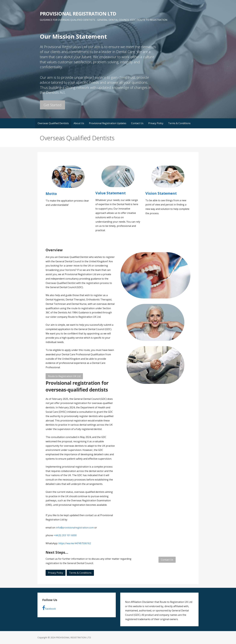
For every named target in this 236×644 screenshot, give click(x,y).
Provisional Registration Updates (108, 123)
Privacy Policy (156, 123)
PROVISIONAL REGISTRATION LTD (78, 14)
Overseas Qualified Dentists (53, 123)
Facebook (49, 608)
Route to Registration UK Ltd (64, 376)
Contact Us (137, 123)
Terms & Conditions (179, 123)
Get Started (52, 105)
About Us (79, 123)
